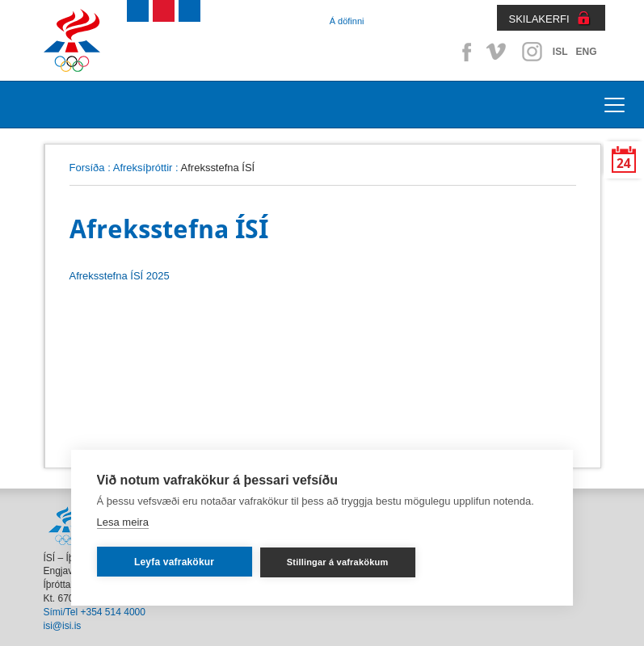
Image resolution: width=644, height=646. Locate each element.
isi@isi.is (63, 626)
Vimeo (498, 52)
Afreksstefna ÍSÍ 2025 (120, 276)
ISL (560, 52)
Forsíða (87, 168)
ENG (586, 52)
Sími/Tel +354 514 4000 (95, 612)
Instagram (532, 52)
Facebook (464, 52)
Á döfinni (347, 21)
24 (624, 164)
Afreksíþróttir (143, 168)
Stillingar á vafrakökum (338, 562)
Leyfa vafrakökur (174, 562)
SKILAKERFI (539, 19)
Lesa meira (123, 522)
